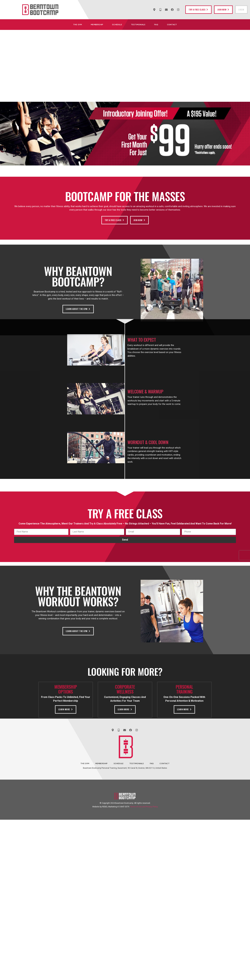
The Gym (77, 25)
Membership (97, 25)
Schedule (117, 25)
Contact (172, 25)
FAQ (156, 25)
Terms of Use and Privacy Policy (144, 807)
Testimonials (138, 25)
